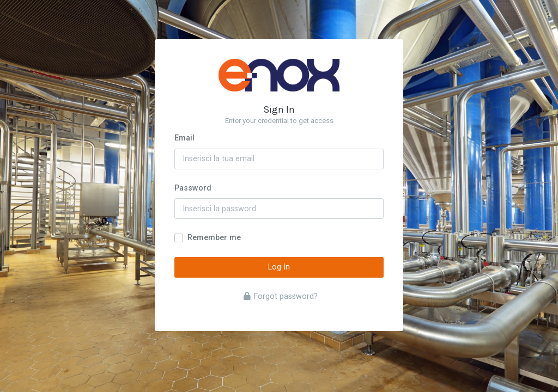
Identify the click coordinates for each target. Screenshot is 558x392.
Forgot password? (281, 296)
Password (193, 188)
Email (184, 138)
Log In (279, 267)
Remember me (214, 238)
